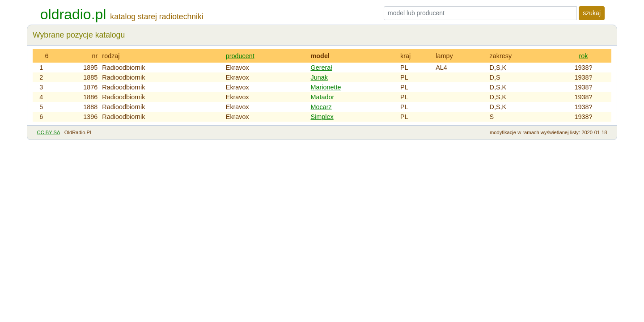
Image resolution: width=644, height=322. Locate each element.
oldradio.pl (73, 14)
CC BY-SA (49, 132)
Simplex (322, 117)
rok (584, 56)
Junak (319, 77)
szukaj (592, 13)
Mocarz (321, 107)
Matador (323, 97)
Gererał (322, 68)
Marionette (326, 87)
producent (240, 56)
